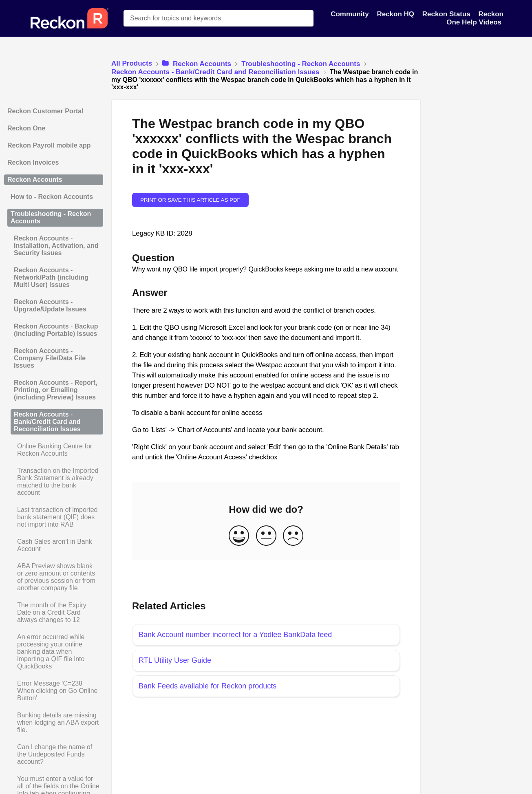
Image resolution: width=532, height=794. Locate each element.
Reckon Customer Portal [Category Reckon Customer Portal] (45, 111)
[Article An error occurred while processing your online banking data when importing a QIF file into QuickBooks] (54, 652)
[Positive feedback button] (239, 536)
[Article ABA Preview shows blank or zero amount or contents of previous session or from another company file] (54, 577)
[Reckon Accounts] (198, 63)
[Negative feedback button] (293, 536)
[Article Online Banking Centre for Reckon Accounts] (54, 450)
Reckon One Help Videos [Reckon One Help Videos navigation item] (475, 18)
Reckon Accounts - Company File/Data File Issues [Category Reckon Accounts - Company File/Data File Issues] (50, 358)
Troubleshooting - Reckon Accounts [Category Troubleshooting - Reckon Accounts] (51, 217)
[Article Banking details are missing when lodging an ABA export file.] (54, 723)
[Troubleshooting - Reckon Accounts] (302, 63)
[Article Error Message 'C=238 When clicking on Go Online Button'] (54, 691)
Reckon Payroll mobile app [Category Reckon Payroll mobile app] (49, 145)
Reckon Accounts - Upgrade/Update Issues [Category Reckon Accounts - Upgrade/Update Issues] (50, 305)
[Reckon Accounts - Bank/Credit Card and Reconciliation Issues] (216, 72)
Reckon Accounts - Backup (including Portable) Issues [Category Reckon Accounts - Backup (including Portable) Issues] (56, 330)
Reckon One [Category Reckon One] (26, 128)
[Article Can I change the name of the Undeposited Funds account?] (54, 754)
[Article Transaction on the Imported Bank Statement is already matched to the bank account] (54, 482)
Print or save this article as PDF (190, 200)
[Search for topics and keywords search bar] (219, 18)
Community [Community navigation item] (351, 14)
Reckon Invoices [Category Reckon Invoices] (33, 162)
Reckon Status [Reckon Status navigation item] (447, 14)
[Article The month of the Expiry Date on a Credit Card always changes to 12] (54, 613)
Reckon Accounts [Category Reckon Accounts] (35, 180)
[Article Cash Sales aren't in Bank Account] (54, 545)
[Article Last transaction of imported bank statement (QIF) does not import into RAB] (54, 517)
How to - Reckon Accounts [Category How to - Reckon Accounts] (52, 197)
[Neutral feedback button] (266, 536)
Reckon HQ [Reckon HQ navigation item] (396, 14)
